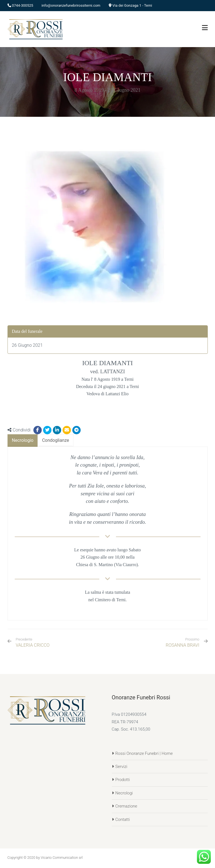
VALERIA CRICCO (33, 643)
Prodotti (123, 780)
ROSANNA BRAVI (183, 645)
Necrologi (124, 793)
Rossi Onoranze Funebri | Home (144, 753)
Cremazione (126, 806)
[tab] (23, 441)
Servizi (121, 767)
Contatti (123, 819)
